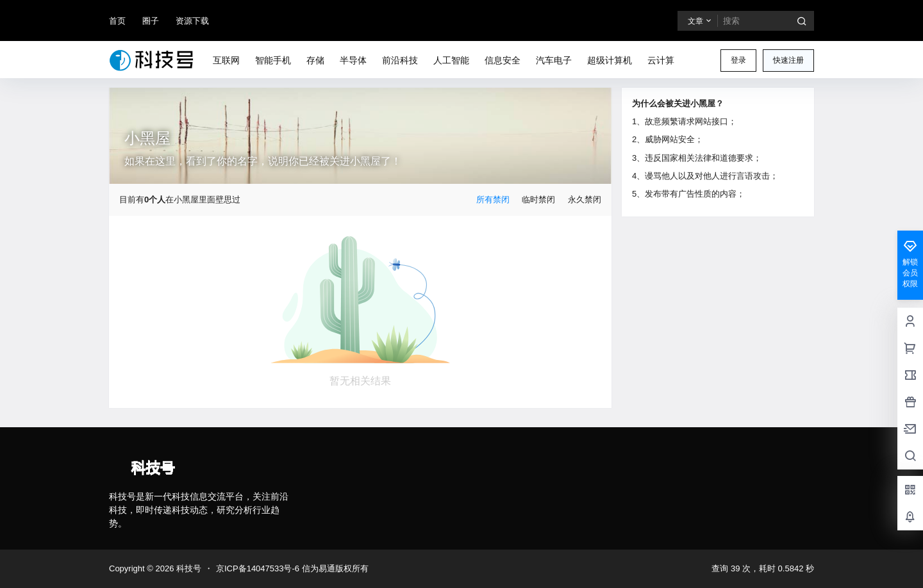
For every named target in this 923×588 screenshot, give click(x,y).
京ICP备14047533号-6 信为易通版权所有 (292, 568)
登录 (738, 60)
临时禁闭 (538, 200)
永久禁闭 (585, 200)
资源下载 (192, 21)
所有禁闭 (493, 200)
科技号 (187, 568)
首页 (117, 21)
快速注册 (788, 60)
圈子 (151, 21)
